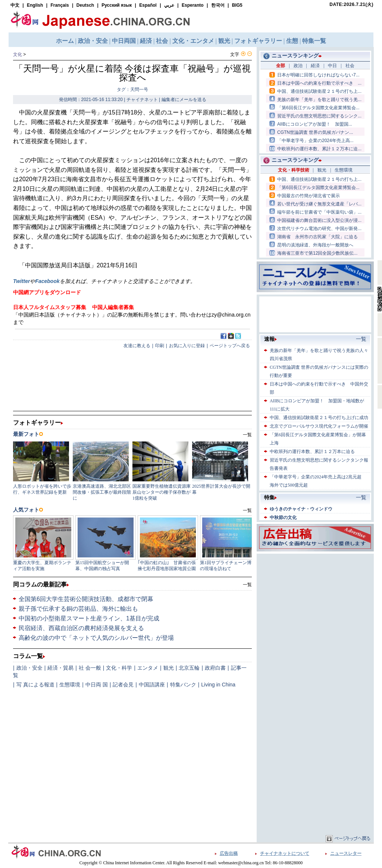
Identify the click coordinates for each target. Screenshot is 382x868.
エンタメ (148, 668)
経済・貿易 (60, 668)
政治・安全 (29, 668)
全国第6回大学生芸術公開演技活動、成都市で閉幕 (86, 599)
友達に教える (137, 346)
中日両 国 (97, 685)
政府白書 (215, 668)
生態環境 (70, 685)
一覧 (247, 585)
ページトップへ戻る (230, 346)
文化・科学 (119, 668)
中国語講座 (152, 685)
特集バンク (183, 685)
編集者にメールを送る (184, 100)
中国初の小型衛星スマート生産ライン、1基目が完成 (89, 618)
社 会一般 (90, 668)
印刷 (160, 346)
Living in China (218, 685)
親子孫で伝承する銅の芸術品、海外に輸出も (78, 609)
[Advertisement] (315, 602)
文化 (18, 54)
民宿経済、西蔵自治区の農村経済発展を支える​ (81, 628)
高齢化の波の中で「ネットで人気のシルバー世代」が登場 (96, 638)
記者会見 (123, 685)
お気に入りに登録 (187, 346)
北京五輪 (189, 668)
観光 (169, 668)
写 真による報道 (35, 685)
